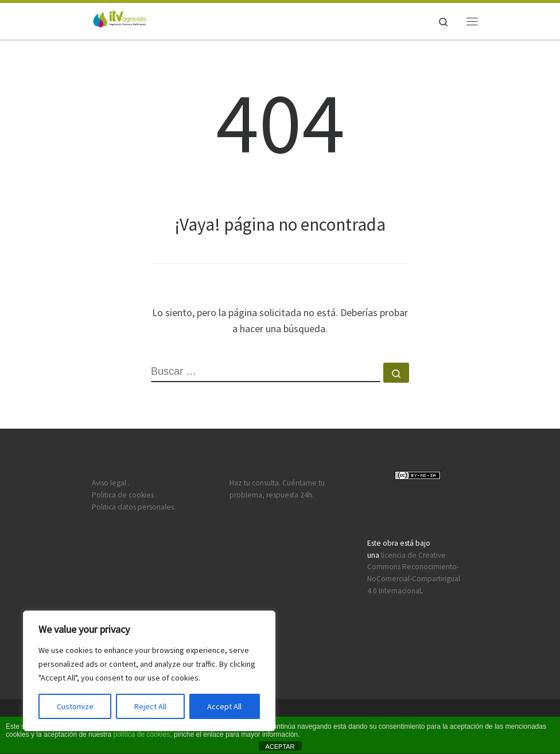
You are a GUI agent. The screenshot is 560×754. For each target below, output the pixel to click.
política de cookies (141, 734)
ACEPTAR (280, 747)
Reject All (150, 706)
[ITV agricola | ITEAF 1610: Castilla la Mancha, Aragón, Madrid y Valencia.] (114, 20)
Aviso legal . (111, 483)
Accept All (224, 706)
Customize (75, 706)
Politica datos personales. (134, 507)
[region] (149, 671)
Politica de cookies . (125, 495)
